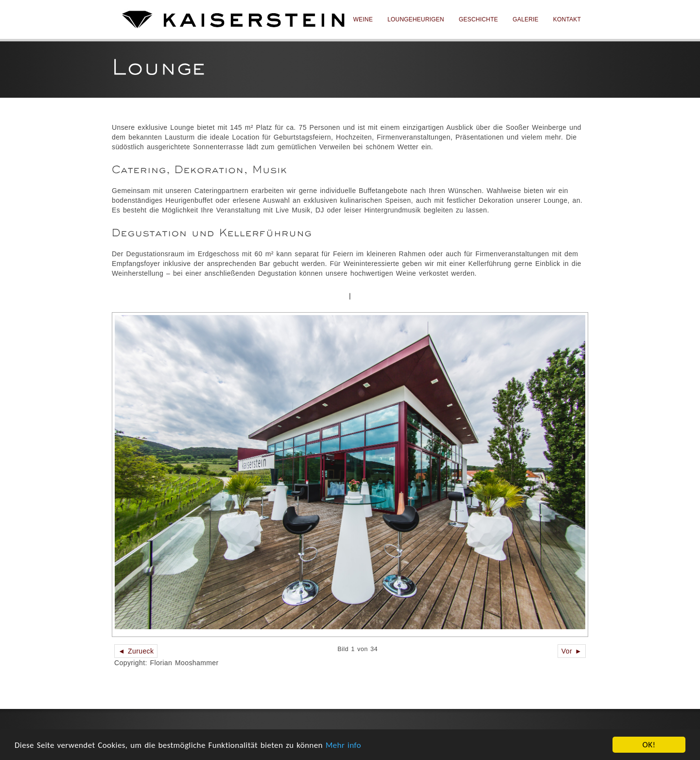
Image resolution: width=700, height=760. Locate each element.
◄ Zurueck (136, 651)
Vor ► (572, 651)
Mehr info (343, 747)
